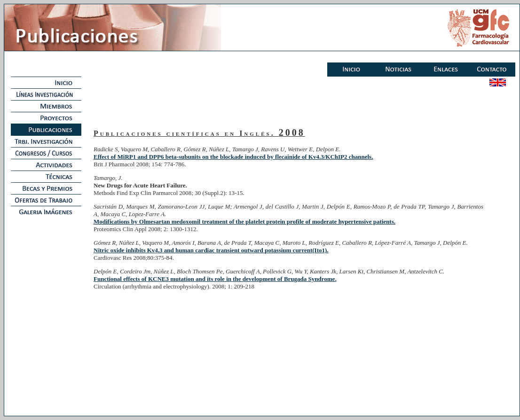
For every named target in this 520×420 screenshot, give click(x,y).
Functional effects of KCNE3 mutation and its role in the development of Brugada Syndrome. (215, 279)
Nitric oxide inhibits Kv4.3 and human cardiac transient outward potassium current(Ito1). (211, 250)
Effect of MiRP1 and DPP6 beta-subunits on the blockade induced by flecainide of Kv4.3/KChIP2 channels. (233, 157)
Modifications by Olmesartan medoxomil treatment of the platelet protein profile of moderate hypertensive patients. (244, 222)
